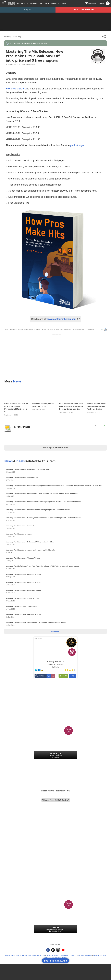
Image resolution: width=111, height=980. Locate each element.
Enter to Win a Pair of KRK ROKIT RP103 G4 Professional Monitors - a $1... (16, 408)
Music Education (79, 329)
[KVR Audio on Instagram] (58, 950)
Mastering (45, 329)
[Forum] (34, 3)
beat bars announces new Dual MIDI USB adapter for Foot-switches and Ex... (71, 406)
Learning (37, 329)
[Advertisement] (55, 356)
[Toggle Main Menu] (3, 3)
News (17, 381)
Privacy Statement (85, 955)
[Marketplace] (52, 3)
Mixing (52, 329)
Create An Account (83, 10)
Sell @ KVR (97, 955)
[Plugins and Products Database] (22, 3)
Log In (28, 10)
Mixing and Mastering (64, 329)
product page (77, 145)
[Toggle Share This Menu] (104, 37)
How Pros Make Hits (16, 89)
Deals (20, 461)
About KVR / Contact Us (69, 955)
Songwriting (90, 329)
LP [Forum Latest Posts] (41, 3)
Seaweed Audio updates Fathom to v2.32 (43, 405)
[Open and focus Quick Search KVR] (108, 3)
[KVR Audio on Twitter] (53, 950)
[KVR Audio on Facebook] (48, 950)
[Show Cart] (94, 3)
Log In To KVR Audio (55, 961)
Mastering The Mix (16, 329)
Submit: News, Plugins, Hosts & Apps (18, 955)
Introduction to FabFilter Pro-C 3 (56, 791)
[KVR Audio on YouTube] (63, 950)
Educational (29, 329)
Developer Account (53, 955)
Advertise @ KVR (39, 955)
